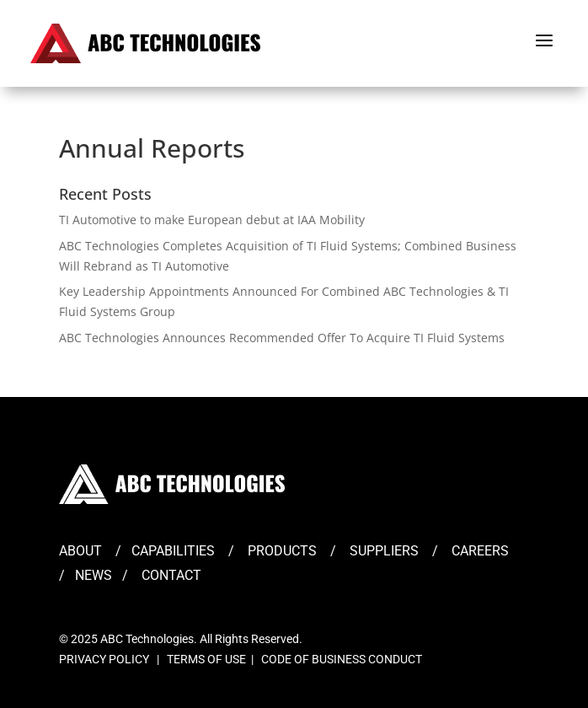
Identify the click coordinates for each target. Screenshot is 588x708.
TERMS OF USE (206, 659)
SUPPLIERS (384, 551)
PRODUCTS (282, 551)
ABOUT (80, 551)
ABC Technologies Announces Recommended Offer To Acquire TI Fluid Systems (282, 338)
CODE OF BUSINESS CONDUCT (342, 659)
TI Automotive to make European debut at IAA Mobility (212, 220)
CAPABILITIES (173, 551)
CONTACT (171, 575)
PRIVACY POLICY (104, 659)
